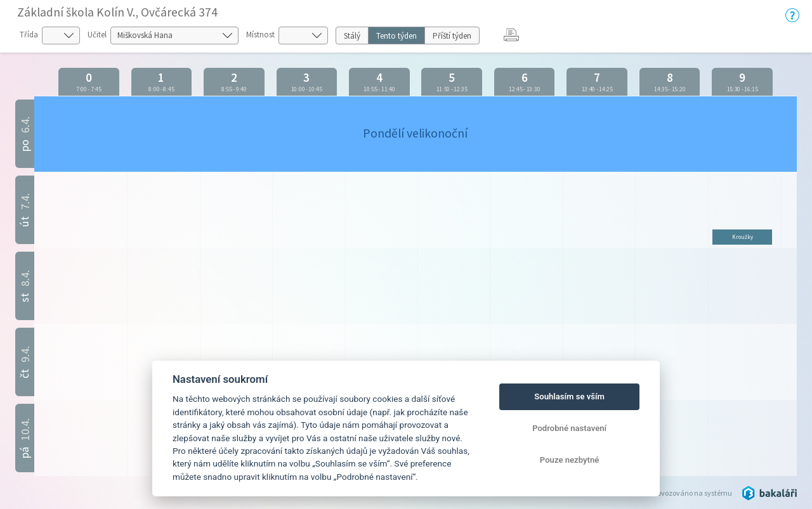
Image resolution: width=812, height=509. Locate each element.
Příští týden (452, 36)
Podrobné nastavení (569, 428)
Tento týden (396, 36)
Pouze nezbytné (570, 460)
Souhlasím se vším (569, 396)
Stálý (352, 36)
